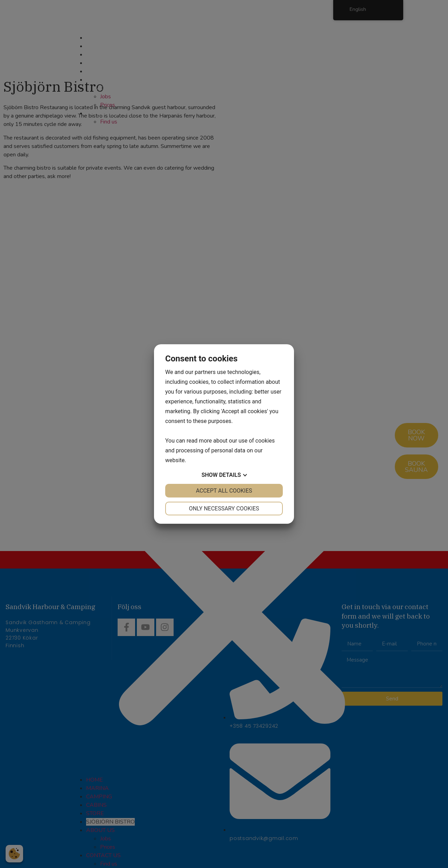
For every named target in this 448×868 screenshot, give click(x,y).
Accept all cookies (224, 491)
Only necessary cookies (224, 509)
